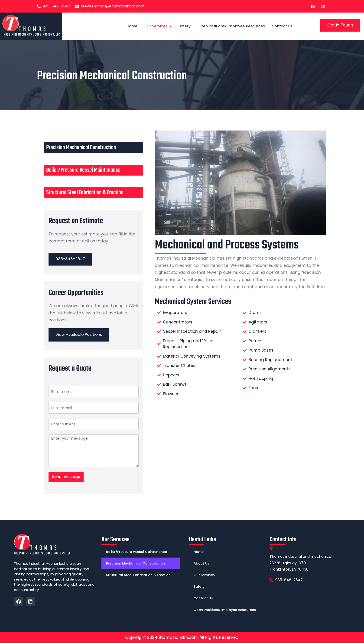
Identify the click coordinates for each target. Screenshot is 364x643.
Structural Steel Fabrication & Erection (85, 193)
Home (132, 26)
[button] (158, 26)
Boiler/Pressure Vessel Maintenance (83, 170)
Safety (185, 26)
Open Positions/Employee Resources (231, 26)
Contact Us (282, 26)
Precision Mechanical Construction (81, 148)
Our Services (158, 26)
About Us (201, 564)
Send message (66, 477)
